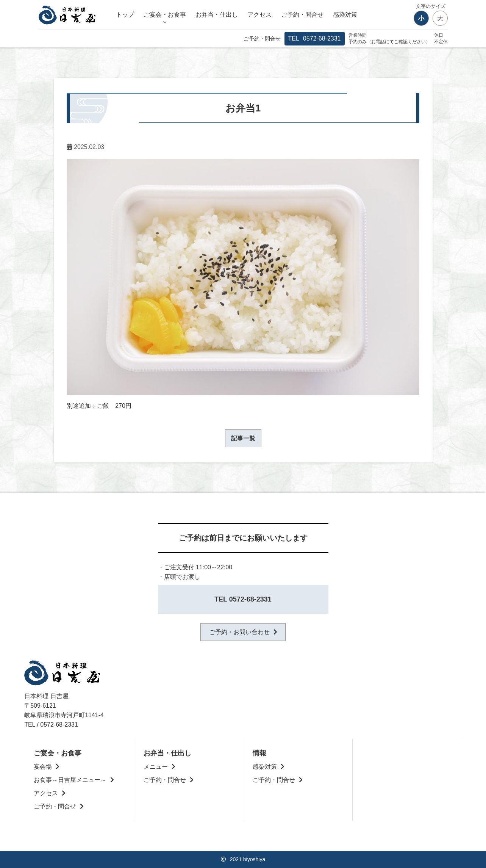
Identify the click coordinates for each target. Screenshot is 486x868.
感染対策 (345, 15)
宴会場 (43, 767)
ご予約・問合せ (302, 15)
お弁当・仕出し (217, 15)
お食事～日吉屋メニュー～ (70, 780)
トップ (125, 15)
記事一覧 (243, 438)
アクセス (259, 15)
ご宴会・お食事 (165, 15)
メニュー (156, 767)
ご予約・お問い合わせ (239, 632)
